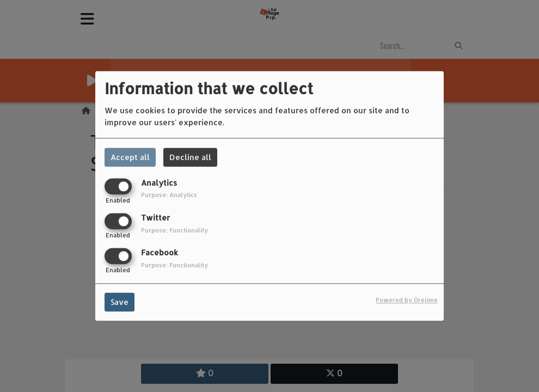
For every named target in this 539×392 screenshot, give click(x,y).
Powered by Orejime (407, 300)
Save (120, 302)
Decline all (190, 157)
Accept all (130, 157)
